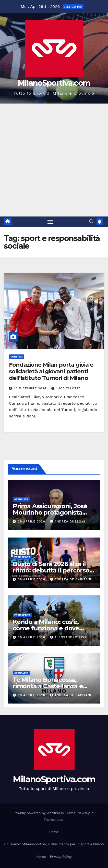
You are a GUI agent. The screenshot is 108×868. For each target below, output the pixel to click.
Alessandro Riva (68, 637)
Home (54, 832)
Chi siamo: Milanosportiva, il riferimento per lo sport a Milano (54, 844)
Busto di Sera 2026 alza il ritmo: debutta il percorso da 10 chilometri (51, 570)
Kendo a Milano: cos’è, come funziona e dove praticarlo (46, 628)
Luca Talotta (66, 388)
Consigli (17, 357)
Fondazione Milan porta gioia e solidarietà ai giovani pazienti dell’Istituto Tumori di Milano (51, 372)
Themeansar (53, 820)
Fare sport (22, 557)
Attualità (21, 499)
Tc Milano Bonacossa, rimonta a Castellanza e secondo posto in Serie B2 (51, 686)
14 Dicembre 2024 (31, 388)
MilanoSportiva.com (54, 83)
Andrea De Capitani (71, 579)
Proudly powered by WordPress (39, 813)
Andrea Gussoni (68, 521)
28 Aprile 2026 (32, 521)
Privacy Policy (61, 857)
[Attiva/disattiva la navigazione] (50, 222)
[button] (91, 221)
